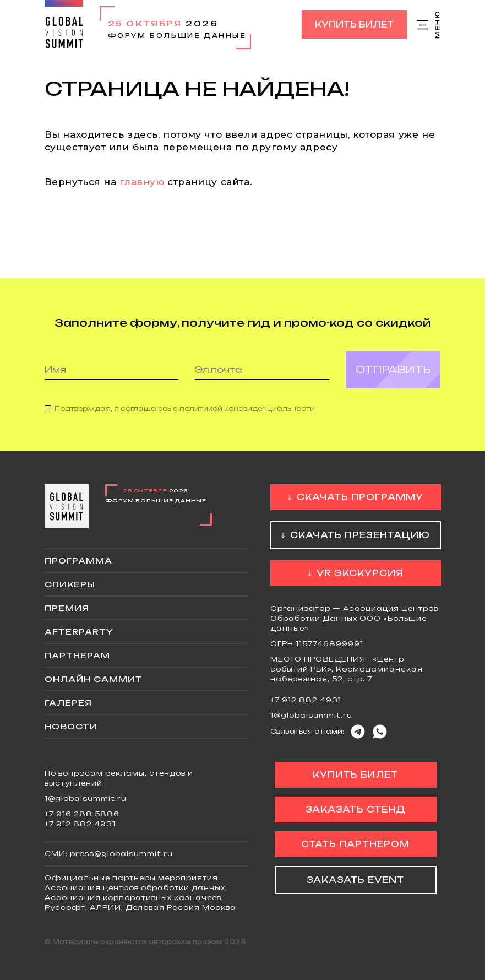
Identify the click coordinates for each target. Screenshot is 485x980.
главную (142, 182)
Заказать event (355, 880)
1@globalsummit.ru (311, 715)
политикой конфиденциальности (247, 416)
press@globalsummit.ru (121, 854)
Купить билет (354, 25)
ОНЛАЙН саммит (94, 679)
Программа (78, 561)
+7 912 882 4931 (306, 700)
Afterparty (79, 632)
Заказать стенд (355, 810)
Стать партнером (355, 844)
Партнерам (77, 655)
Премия (67, 608)
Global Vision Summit (64, 25)
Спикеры (70, 584)
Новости (71, 726)
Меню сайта (429, 25)
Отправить (393, 377)
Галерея (68, 703)
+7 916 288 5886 (82, 814)
